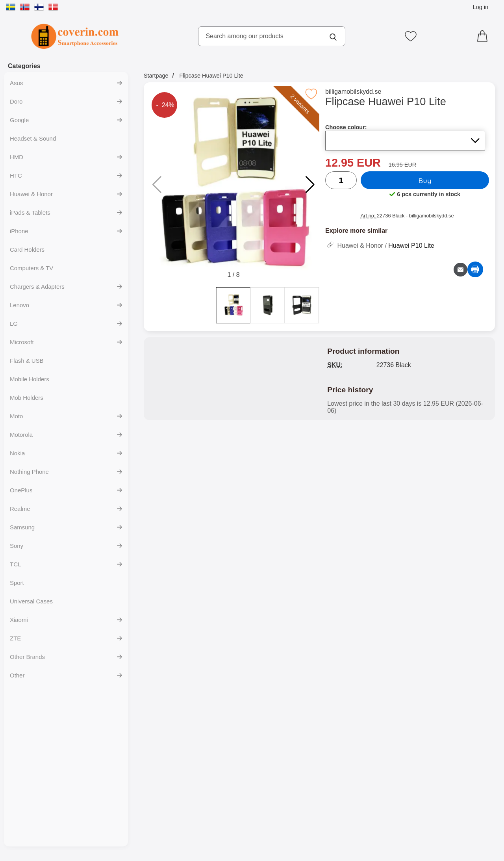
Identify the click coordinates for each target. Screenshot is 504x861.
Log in (481, 7)
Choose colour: (348, 127)
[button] (310, 185)
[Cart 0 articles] (484, 36)
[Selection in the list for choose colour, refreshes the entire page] (406, 141)
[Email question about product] (460, 270)
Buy (426, 180)
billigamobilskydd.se (355, 92)
